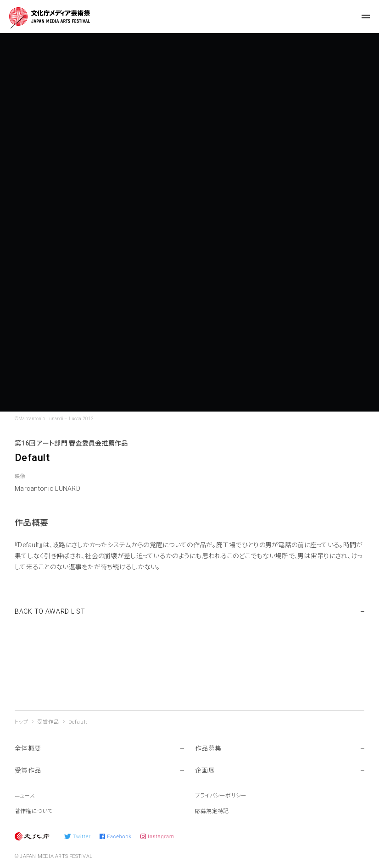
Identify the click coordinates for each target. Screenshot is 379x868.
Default (78, 722)
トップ (21, 722)
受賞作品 (48, 722)
